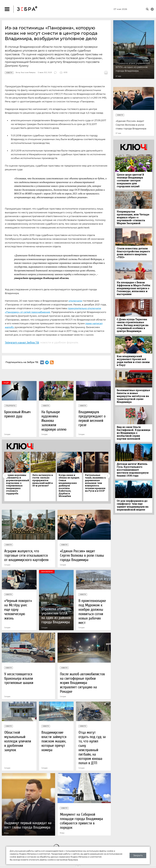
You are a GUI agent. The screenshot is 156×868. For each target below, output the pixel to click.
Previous (5, 476)
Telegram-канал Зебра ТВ (22, 342)
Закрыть (138, 855)
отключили (75, 301)
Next (107, 476)
